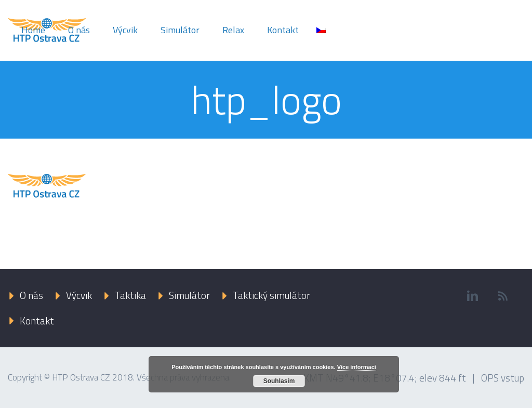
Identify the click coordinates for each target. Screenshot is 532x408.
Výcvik (125, 30)
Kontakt (283, 30)
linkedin (473, 296)
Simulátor (180, 30)
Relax (233, 30)
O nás (79, 30)
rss (503, 296)
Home (33, 30)
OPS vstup (503, 378)
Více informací (357, 367)
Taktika (130, 295)
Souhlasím (279, 381)
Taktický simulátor (271, 295)
